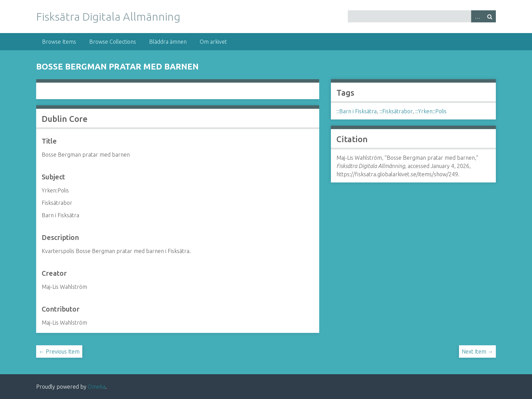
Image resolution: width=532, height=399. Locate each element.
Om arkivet (213, 42)
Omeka (97, 387)
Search (490, 16)
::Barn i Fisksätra (357, 111)
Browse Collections (113, 42)
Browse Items (59, 42)
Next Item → (477, 351)
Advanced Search (477, 16)
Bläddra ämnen (168, 42)
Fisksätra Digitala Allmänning (108, 17)
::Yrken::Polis (431, 111)
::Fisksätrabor (396, 111)
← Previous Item (59, 351)
